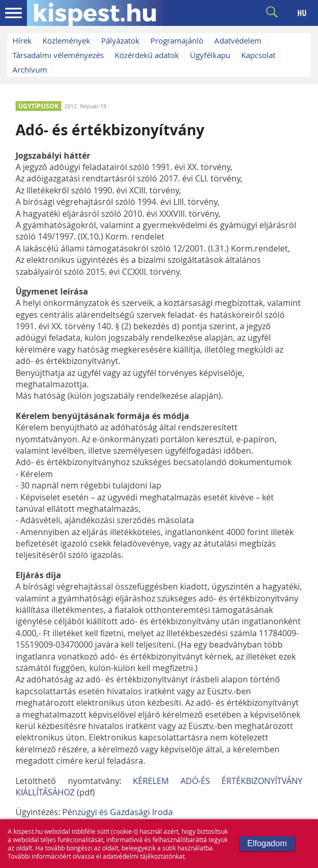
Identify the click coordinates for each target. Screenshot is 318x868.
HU (302, 13)
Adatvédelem (238, 40)
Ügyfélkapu (210, 55)
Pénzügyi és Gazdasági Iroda (117, 812)
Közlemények (66, 40)
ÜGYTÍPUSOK (38, 106)
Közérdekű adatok (147, 55)
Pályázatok (120, 40)
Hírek (22, 40)
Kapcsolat (258, 55)
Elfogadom (267, 843)
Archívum (30, 69)
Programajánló (177, 40)
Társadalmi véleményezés (58, 55)
